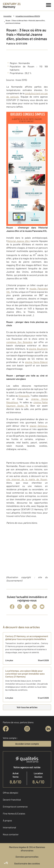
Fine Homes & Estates (14, 813)
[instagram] (27, 729)
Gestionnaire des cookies (27, 863)
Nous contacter (11, 834)
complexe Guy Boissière (19, 342)
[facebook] (6, 729)
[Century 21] (12, 5)
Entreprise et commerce (15, 807)
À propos (7, 820)
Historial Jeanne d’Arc (19, 241)
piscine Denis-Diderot (36, 362)
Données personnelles (27, 857)
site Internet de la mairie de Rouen (27, 479)
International (9, 827)
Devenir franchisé (12, 800)
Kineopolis (24, 396)
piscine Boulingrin (38, 349)
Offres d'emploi (11, 793)
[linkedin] (48, 729)
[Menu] (49, 5)
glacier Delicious (38, 426)
